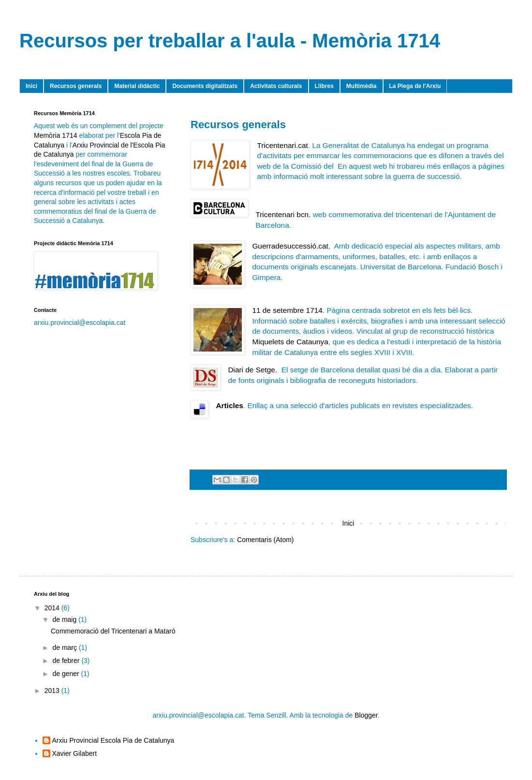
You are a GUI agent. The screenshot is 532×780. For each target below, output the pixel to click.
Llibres (324, 86)
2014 (53, 608)
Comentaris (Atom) (265, 540)
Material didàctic (137, 86)
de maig (65, 619)
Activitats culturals (276, 86)
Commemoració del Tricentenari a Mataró (113, 631)
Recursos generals (76, 86)
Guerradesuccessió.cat (290, 246)
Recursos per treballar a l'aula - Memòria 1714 (230, 41)
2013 (53, 691)
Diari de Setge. (252, 370)
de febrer (67, 661)
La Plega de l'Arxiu (415, 86)
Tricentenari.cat (282, 145)
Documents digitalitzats (205, 86)
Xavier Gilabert (75, 753)
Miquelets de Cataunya (290, 342)
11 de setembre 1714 (287, 310)
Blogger (366, 715)
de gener (66, 674)
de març (65, 648)
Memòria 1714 (56, 135)
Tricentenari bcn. (283, 214)
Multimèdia (362, 86)
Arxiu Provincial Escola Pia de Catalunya (113, 740)
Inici (31, 86)
